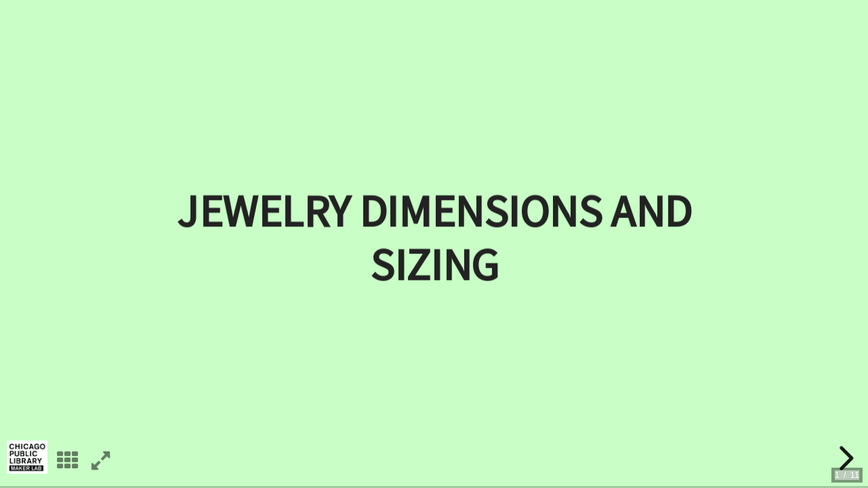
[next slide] (844, 458)
